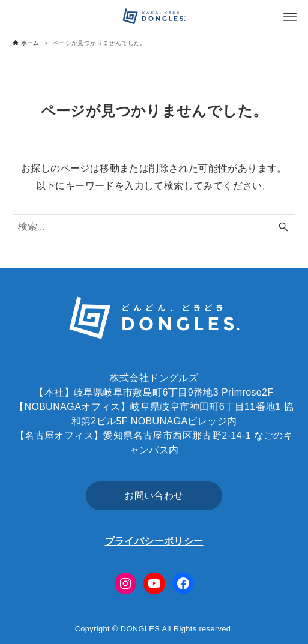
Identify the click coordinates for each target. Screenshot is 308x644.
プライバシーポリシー (154, 541)
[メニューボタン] (290, 17)
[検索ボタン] (283, 227)
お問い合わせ (154, 495)
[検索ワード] (154, 227)
